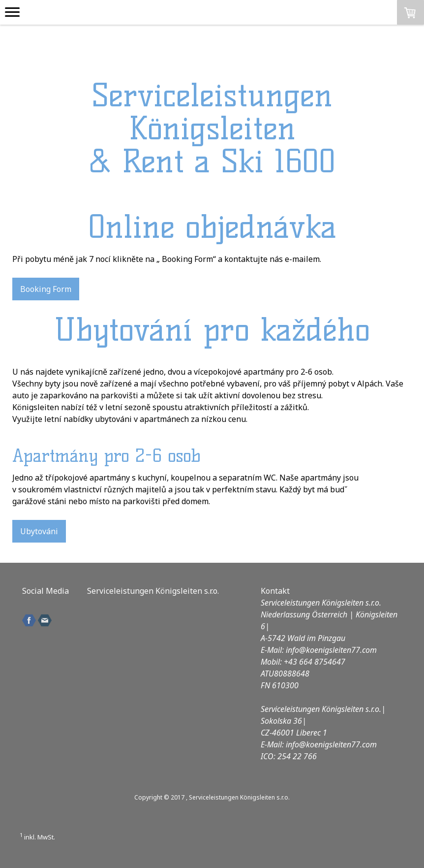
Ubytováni (39, 531)
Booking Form (46, 289)
